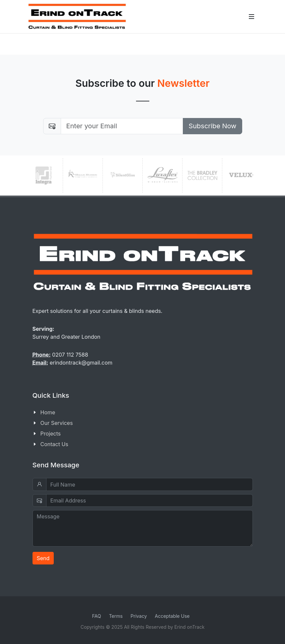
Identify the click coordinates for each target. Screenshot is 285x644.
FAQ (97, 616)
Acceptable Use (172, 616)
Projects (51, 434)
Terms (116, 616)
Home (48, 412)
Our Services (57, 423)
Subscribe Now (212, 126)
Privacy (139, 616)
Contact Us (54, 444)
